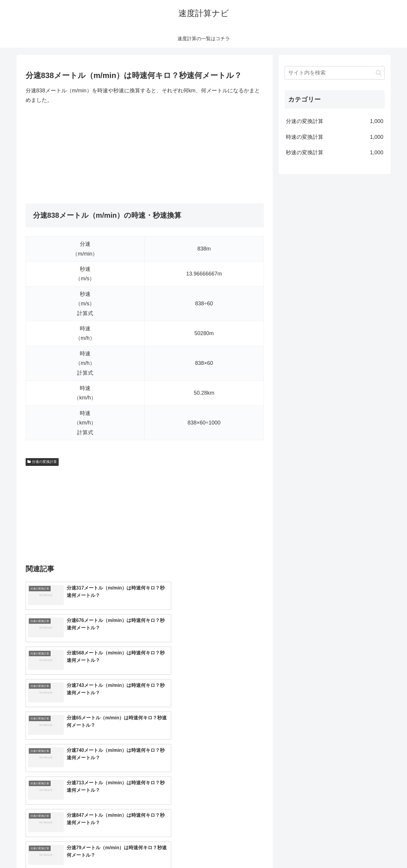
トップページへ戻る (318, 849)
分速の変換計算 (42, 462)
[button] (379, 73)
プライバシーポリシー (364, 849)
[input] (335, 73)
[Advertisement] (145, 154)
